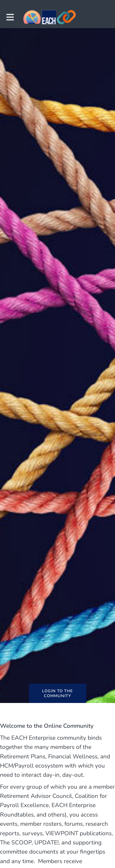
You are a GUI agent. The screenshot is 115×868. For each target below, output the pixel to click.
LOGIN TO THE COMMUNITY (57, 693)
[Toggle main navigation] (10, 17)
